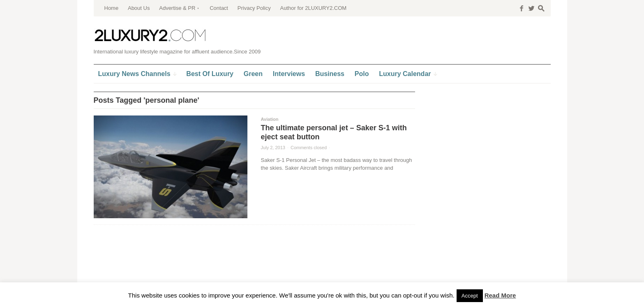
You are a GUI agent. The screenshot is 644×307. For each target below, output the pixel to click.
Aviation (270, 119)
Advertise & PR (177, 8)
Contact (219, 8)
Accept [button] (470, 296)
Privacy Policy (254, 8)
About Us (139, 8)
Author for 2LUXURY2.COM (313, 8)
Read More (500, 295)
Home (112, 8)
